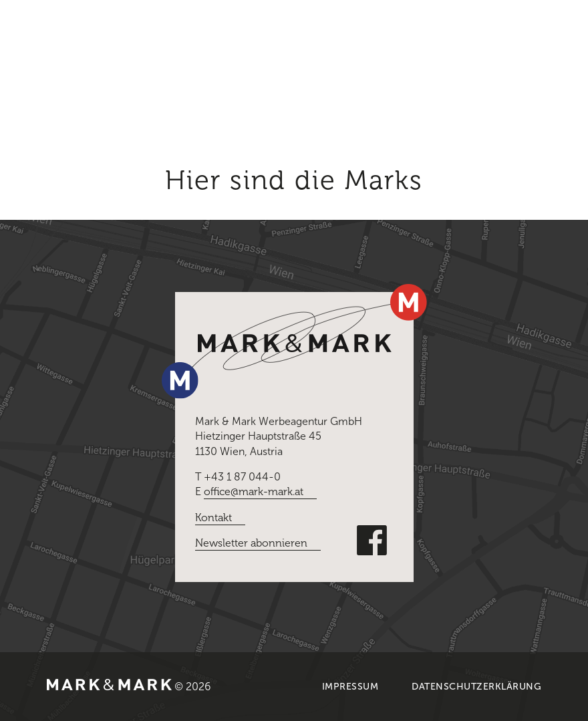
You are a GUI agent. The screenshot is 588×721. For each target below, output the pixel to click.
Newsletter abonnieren (251, 543)
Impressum (350, 687)
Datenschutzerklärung (476, 687)
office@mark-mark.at (254, 491)
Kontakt (213, 518)
